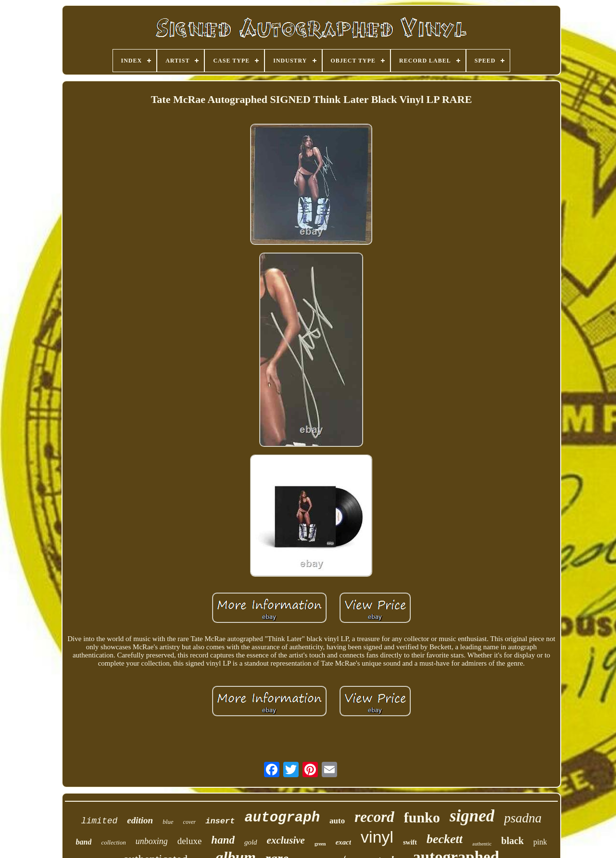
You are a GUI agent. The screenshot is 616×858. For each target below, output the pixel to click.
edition (140, 820)
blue (168, 822)
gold (251, 842)
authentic (482, 844)
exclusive (286, 840)
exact (343, 842)
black (512, 841)
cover (190, 822)
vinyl (377, 837)
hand (223, 840)
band (84, 842)
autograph (282, 818)
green (320, 844)
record (374, 817)
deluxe (190, 841)
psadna (523, 818)
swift (410, 842)
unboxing (152, 841)
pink (540, 842)
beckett (445, 839)
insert (220, 821)
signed (472, 816)
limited (100, 821)
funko (422, 817)
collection (113, 842)
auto (337, 821)
